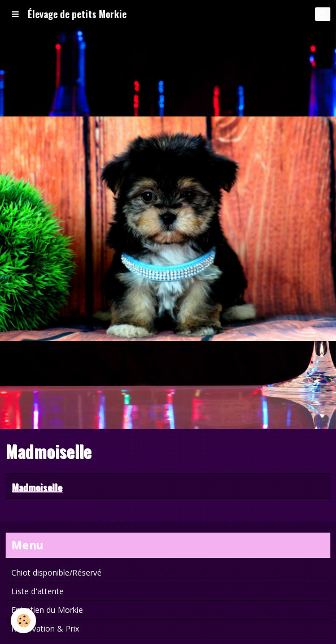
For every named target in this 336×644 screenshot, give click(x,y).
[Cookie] (24, 621)
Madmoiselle (37, 487)
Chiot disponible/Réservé (56, 572)
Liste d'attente (38, 591)
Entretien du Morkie (47, 610)
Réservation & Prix (45, 628)
